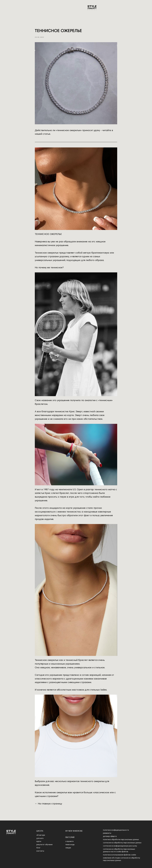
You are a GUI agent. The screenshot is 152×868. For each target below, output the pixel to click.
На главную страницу (50, 804)
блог (38, 848)
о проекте (69, 842)
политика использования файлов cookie (119, 855)
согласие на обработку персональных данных (122, 843)
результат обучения (44, 845)
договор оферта (110, 836)
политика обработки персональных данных (121, 840)
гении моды (70, 845)
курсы (39, 842)
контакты (40, 851)
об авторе (41, 835)
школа (40, 831)
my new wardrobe (74, 831)
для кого (40, 838)
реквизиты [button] (107, 833)
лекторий (70, 838)
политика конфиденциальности (116, 830)
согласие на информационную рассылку (120, 846)
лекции (68, 848)
